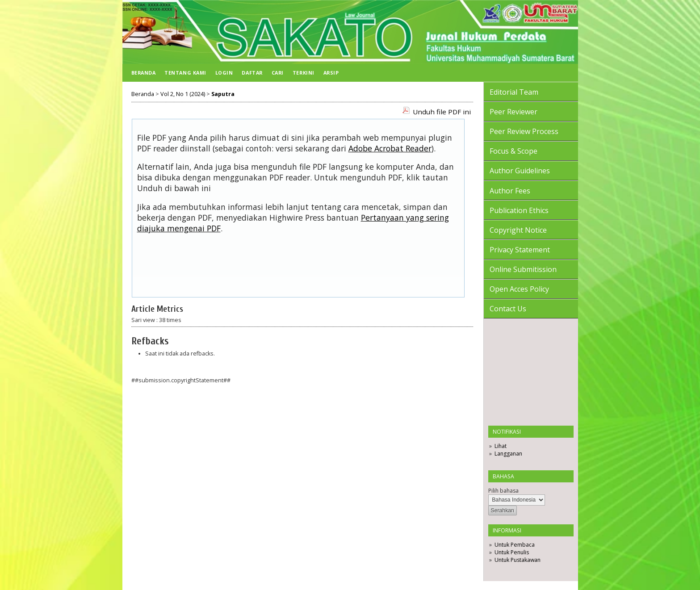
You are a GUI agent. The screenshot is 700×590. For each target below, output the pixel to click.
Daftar (252, 73)
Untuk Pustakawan (518, 560)
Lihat (501, 446)
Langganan (508, 454)
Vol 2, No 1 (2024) (183, 94)
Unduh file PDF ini (442, 112)
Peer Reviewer (513, 112)
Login (224, 73)
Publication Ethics (519, 210)
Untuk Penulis (512, 552)
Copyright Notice (518, 230)
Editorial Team (514, 92)
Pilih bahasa (503, 491)
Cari (278, 73)
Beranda (144, 73)
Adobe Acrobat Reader (390, 148)
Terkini (304, 73)
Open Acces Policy (519, 289)
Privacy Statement (520, 250)
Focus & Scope (513, 151)
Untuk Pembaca (515, 545)
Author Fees (510, 191)
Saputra (223, 94)
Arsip (331, 73)
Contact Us (508, 309)
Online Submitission (523, 269)
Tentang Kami (185, 73)
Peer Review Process (524, 131)
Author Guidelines (520, 171)
